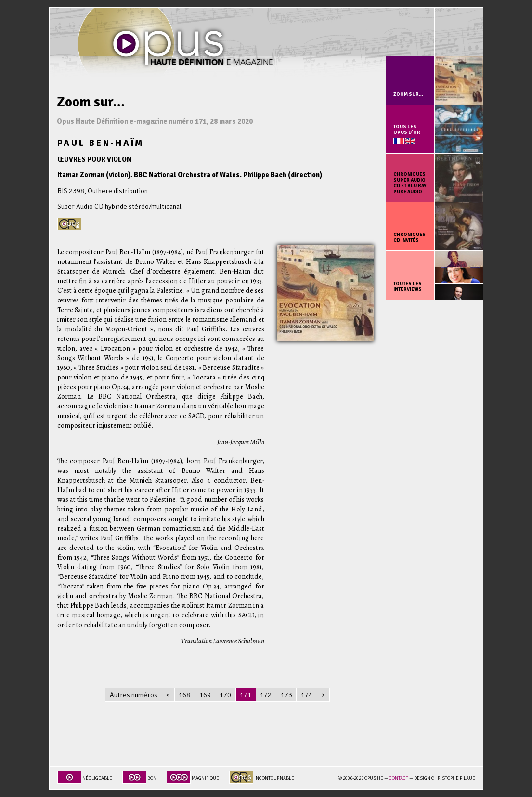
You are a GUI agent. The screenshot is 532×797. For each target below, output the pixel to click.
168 (184, 695)
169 (205, 695)
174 (307, 695)
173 (286, 695)
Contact (399, 778)
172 (266, 695)
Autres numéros (134, 695)
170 (225, 695)
